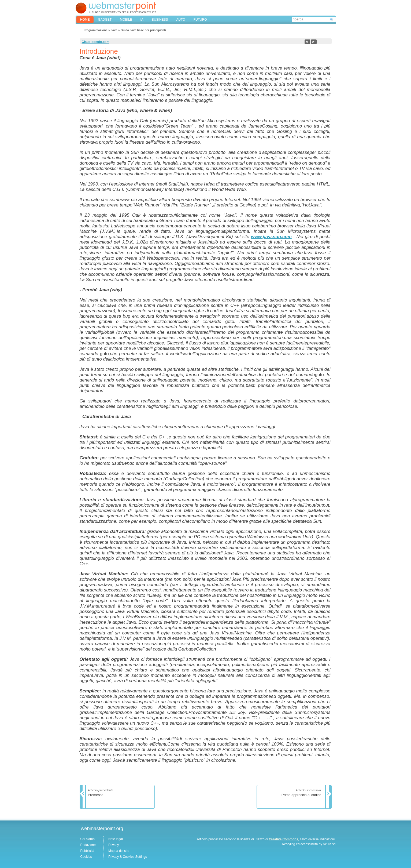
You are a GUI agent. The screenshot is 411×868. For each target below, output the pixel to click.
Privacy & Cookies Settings (128, 857)
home (85, 20)
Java (114, 30)
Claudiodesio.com (96, 42)
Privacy (114, 845)
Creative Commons (284, 839)
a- (307, 42)
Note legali (116, 839)
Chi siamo (88, 839)
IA (142, 20)
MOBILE (126, 20)
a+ (314, 42)
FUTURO (200, 20)
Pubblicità (87, 851)
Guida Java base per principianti (143, 30)
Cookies (86, 857)
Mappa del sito (119, 851)
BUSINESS (160, 20)
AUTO (181, 20)
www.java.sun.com (271, 237)
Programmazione (96, 30)
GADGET (105, 20)
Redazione (88, 845)
